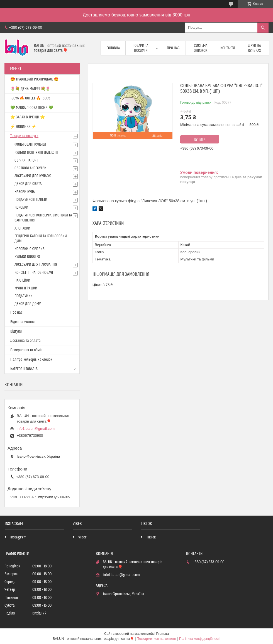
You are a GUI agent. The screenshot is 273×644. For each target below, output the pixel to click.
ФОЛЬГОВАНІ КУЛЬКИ (30, 145)
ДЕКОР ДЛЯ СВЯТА (28, 184)
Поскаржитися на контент (157, 639)
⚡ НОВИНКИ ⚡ (23, 127)
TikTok (151, 537)
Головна (113, 48)
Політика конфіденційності (200, 639)
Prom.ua (163, 634)
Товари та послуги (141, 48)
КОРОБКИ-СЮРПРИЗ (30, 249)
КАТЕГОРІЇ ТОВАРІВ (24, 369)
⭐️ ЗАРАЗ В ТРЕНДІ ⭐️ (28, 117)
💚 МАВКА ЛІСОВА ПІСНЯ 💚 (32, 108)
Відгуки (16, 331)
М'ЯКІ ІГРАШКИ (26, 288)
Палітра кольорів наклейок (31, 360)
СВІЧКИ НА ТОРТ (26, 160)
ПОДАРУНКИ (24, 296)
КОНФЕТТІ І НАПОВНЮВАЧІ (34, 273)
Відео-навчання (22, 322)
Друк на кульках (254, 48)
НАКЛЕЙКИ (22, 280)
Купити (200, 140)
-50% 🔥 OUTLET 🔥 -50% (30, 98)
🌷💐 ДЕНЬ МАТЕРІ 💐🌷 (30, 89)
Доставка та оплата (25, 341)
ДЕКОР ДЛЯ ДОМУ (28, 304)
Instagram (18, 537)
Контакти (228, 48)
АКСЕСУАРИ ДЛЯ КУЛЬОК (33, 176)
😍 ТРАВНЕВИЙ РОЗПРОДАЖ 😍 (34, 79)
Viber (82, 537)
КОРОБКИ (21, 208)
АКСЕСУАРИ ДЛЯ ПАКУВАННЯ (36, 265)
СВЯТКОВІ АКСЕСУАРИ (31, 168)
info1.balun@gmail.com (36, 429)
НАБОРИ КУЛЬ (25, 192)
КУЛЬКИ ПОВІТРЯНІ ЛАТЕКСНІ (36, 153)
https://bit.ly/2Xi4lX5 (54, 497)
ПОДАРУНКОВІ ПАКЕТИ (31, 200)
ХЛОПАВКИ (22, 228)
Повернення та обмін (26, 350)
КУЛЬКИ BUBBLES (27, 257)
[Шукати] (263, 28)
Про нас (173, 48)
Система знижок (201, 48)
